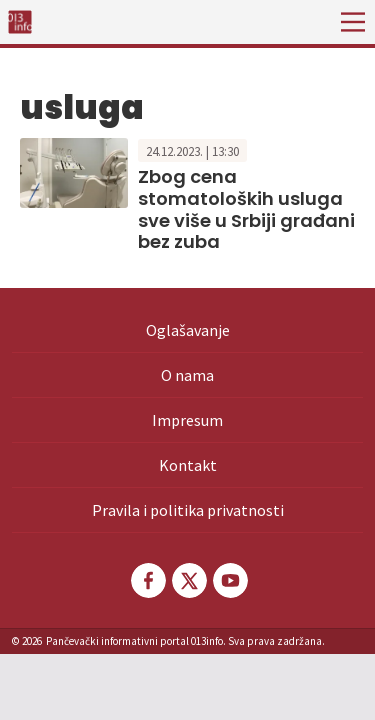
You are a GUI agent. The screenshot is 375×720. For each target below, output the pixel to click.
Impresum (187, 420)
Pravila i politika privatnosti (188, 510)
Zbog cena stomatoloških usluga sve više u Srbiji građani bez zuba (246, 209)
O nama (187, 375)
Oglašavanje (188, 330)
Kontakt (188, 465)
